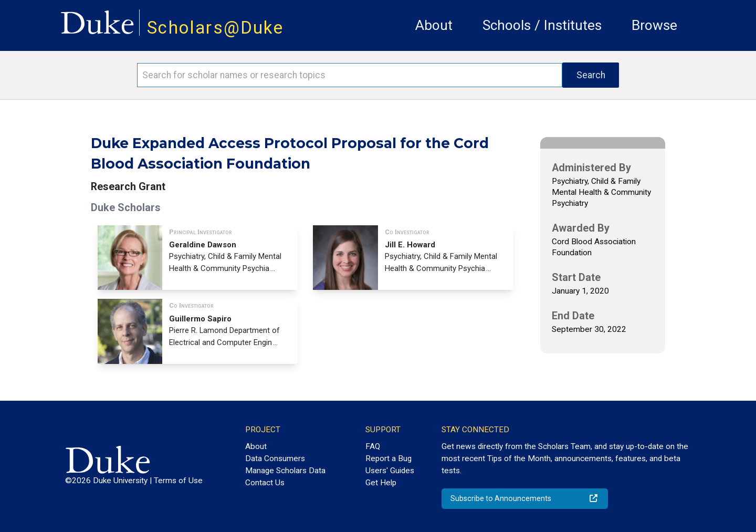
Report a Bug (388, 458)
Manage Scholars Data (285, 471)
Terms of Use (178, 481)
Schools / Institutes (542, 25)
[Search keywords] (350, 75)
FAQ (373, 446)
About (434, 25)
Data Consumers (275, 458)
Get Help (381, 483)
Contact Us (265, 483)
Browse (654, 25)
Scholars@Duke (215, 28)
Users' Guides (390, 471)
